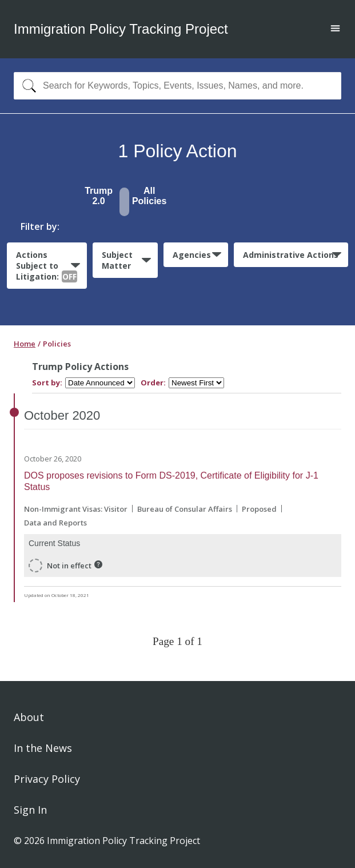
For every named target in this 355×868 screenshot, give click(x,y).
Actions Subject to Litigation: (47, 266)
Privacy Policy (47, 779)
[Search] (27, 86)
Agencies (192, 255)
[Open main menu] (335, 29)
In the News (43, 748)
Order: (153, 383)
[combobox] (177, 86)
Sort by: (47, 383)
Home (25, 344)
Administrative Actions (291, 255)
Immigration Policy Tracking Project (121, 29)
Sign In (30, 810)
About (29, 717)
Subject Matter (117, 260)
